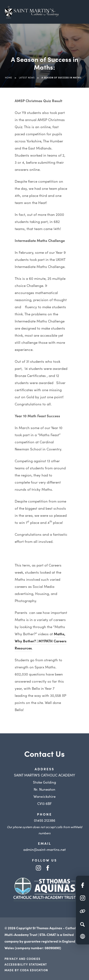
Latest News (27, 77)
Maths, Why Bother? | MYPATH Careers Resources (41, 641)
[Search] (82, 924)
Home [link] (9, 77)
